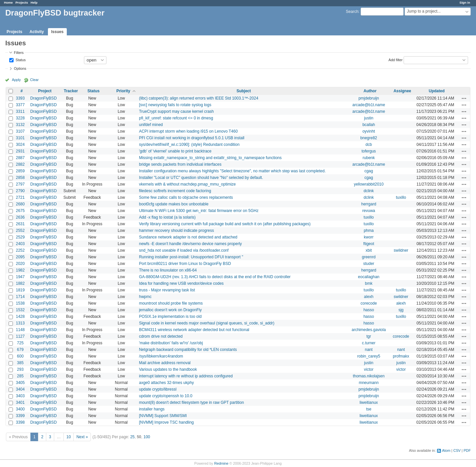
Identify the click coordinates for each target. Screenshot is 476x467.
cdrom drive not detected (161, 336)
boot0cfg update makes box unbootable (174, 204)
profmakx (401, 356)
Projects (22, 2)
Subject (243, 91)
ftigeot (369, 244)
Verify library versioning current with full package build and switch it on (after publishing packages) (225, 224)
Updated (437, 91)
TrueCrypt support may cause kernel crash (176, 111)
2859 (20, 171)
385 (20, 363)
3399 (20, 416)
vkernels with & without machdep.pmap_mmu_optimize (187, 184)
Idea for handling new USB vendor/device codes (181, 283)
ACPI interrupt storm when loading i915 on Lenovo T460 (188, 131)
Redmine (221, 463)
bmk (369, 283)
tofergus (369, 151)
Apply (16, 80)
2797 (20, 184)
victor (369, 369)
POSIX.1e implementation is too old (170, 317)
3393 (20, 98)
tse (369, 409)
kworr (369, 237)
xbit (369, 250)
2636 (20, 217)
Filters (19, 53)
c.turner (369, 343)
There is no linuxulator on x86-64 (168, 270)
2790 (20, 191)
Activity (37, 32)
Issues (57, 32)
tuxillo (401, 197)
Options (20, 68)
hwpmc (145, 297)
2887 (20, 158)
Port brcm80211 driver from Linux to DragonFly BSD (185, 264)
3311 (20, 111)
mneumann (369, 383)
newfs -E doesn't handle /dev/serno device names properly (190, 244)
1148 (20, 330)
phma (369, 231)
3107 (20, 131)
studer (369, 264)
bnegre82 (369, 138)
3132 (20, 125)
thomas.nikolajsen (369, 376)
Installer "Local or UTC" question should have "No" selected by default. (201, 178)
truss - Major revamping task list (167, 290)
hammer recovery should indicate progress (176, 231)
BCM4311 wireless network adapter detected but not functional (194, 330)
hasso (369, 310)
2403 (20, 244)
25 (132, 437)
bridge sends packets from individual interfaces (180, 164)
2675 (20, 211)
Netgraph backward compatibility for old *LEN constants (188, 350)
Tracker (71, 91)
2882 (20, 164)
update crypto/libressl (158, 389)
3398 (20, 422)
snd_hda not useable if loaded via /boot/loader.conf (184, 250)
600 (20, 356)
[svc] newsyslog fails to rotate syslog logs (175, 105)
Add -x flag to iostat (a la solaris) (167, 217)
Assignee (402, 91)
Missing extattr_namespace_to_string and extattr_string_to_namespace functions (210, 158)
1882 (20, 283)
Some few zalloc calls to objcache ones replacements (186, 197)
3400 (20, 409)
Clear (34, 80)
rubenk (369, 158)
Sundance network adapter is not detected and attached (188, 237)
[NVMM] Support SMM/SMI (163, 416)
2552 (20, 231)
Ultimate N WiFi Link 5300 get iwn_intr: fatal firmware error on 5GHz (198, 211)
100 (147, 437)
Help (34, 2)
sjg (401, 310)
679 (20, 350)
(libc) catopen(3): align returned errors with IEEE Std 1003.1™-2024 (198, 98)
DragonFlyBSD (44, 98)
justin (369, 118)
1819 (20, 290)
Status (20, 60)
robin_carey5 (369, 356)
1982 (20, 270)
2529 (20, 237)
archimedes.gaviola (369, 330)
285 (20, 376)
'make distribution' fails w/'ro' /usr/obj (171, 343)
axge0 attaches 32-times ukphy (166, 383)
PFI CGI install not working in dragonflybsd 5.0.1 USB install (192, 138)
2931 (20, 151)
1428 (20, 317)
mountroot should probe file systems (171, 303)
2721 (20, 197)
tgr (369, 336)
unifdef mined (151, 125)
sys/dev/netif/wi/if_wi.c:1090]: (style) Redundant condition (189, 145)
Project (45, 91)
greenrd (369, 257)
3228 (20, 118)
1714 (20, 297)
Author (370, 91)
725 (20, 343)
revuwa (369, 211)
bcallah (369, 125)
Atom (446, 450)
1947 (20, 277)
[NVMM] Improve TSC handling (166, 422)
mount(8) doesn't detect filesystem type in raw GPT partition (191, 403)
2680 (20, 204)
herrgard (369, 204)
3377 (20, 105)
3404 (20, 389)
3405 (20, 383)
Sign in (465, 2)
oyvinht (369, 131)
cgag (369, 171)
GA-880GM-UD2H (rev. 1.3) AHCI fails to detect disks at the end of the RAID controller (215, 277)
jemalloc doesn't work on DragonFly (170, 310)
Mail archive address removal (165, 363)
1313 (20, 323)
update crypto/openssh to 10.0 (165, 396)
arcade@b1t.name (369, 105)
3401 (20, 403)
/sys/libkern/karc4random (161, 356)
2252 (20, 250)
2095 (20, 257)
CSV (457, 450)
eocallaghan (369, 277)
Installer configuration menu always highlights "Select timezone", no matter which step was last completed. (232, 171)
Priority (123, 91)
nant (369, 350)
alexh (369, 297)
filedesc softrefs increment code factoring (175, 191)
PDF (467, 450)
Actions (464, 98)
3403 (20, 396)
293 (20, 369)
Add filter (396, 60)
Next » (82, 437)
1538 (20, 303)
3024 (20, 145)
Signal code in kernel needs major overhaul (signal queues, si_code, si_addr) (207, 323)
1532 (20, 310)
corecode (369, 303)
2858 (20, 178)
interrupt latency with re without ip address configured (186, 376)
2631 (20, 224)
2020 (20, 264)
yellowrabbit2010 (369, 184)
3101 (20, 138)
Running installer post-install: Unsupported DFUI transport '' (191, 257)
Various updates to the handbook (168, 369)
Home (8, 2)
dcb (369, 145)
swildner (401, 250)
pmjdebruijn (369, 98)
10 (69, 437)
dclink (369, 191)
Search (352, 12)
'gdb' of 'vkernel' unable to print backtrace (175, 151)
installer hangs (152, 409)
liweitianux (369, 403)
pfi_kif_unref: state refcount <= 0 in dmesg (176, 118)
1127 (20, 336)
